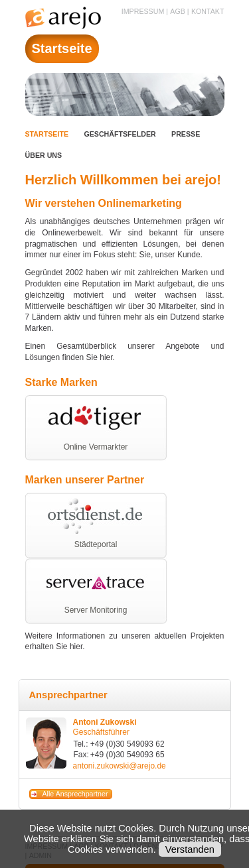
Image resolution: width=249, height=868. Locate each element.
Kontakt (208, 11)
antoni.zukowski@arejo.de (120, 766)
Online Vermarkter (96, 447)
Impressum (143, 11)
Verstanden (190, 849)
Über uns (44, 155)
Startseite (47, 134)
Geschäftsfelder (120, 134)
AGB (178, 11)
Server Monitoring (96, 610)
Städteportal (96, 544)
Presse (186, 134)
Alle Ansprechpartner (75, 794)
